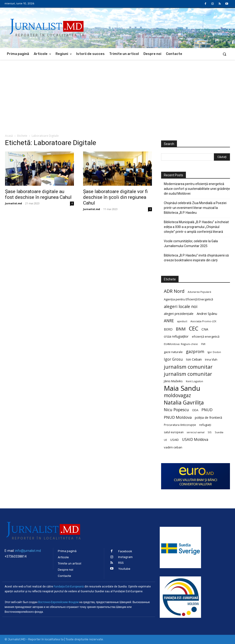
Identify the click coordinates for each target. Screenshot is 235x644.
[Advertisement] (117, 94)
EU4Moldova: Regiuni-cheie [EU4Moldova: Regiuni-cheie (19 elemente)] (181, 344)
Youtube (124, 569)
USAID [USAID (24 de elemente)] (175, 440)
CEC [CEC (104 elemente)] (194, 328)
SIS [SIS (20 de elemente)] (210, 432)
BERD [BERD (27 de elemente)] (168, 329)
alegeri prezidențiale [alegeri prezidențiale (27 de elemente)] (179, 314)
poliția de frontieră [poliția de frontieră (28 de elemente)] (208, 417)
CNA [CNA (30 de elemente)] (205, 329)
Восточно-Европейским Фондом (58, 602)
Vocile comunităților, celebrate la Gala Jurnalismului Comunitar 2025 (191, 244)
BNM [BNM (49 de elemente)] (181, 329)
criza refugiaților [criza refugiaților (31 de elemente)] (176, 336)
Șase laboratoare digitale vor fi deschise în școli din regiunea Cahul (115, 197)
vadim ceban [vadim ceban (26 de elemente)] (173, 447)
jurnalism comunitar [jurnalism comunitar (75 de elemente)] (188, 374)
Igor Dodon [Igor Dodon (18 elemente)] (214, 352)
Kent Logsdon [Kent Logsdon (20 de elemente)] (194, 381)
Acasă (9, 136)
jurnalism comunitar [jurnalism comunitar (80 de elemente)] (188, 367)
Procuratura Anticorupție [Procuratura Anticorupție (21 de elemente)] (180, 425)
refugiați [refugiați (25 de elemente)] (205, 425)
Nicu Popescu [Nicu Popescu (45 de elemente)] (176, 410)
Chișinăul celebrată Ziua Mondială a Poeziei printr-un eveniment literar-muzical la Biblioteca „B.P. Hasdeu (195, 208)
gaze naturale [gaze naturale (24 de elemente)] (173, 352)
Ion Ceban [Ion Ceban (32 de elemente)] (194, 359)
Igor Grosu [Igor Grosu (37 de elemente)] (173, 359)
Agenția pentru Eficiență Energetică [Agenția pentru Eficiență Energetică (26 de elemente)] (188, 299)
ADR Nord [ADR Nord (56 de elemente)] (174, 291)
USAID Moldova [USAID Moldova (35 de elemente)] (195, 440)
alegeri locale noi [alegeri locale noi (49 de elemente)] (181, 306)
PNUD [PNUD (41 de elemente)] (207, 410)
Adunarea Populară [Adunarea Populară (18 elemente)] (199, 292)
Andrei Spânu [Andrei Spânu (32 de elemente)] (207, 313)
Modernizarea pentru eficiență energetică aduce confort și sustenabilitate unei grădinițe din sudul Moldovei (197, 189)
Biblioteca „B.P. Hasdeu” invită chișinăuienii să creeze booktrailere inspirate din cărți (196, 258)
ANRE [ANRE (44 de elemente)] (169, 321)
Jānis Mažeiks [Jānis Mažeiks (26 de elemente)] (173, 381)
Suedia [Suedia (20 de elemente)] (219, 432)
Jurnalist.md (14, 203)
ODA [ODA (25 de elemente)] (195, 410)
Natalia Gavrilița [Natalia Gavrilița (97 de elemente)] (184, 403)
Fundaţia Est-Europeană (69, 587)
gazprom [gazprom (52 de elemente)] (195, 351)
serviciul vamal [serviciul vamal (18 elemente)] (196, 432)
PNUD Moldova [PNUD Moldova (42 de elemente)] (178, 417)
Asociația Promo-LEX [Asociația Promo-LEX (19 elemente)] (203, 321)
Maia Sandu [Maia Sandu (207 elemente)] (182, 388)
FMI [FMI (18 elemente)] (203, 344)
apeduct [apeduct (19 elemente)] (182, 321)
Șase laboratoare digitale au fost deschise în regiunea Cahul (38, 194)
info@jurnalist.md (28, 551)
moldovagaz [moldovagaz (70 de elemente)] (177, 395)
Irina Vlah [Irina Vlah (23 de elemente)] (211, 360)
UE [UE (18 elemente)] (165, 440)
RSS (121, 563)
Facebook (125, 551)
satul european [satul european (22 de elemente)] (174, 432)
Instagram (125, 557)
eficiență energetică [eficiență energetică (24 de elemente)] (206, 336)
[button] (225, 54)
